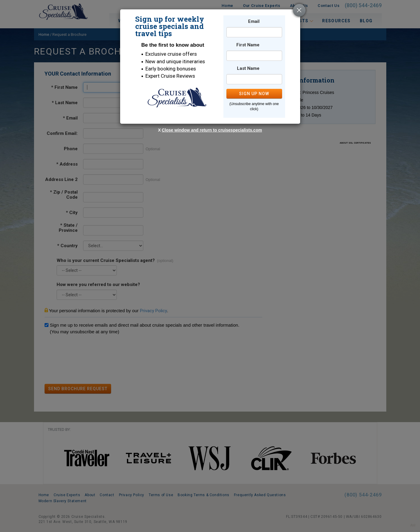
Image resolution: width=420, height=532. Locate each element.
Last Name (248, 68)
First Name (248, 45)
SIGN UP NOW (254, 94)
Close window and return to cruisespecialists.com (212, 130)
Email (254, 22)
